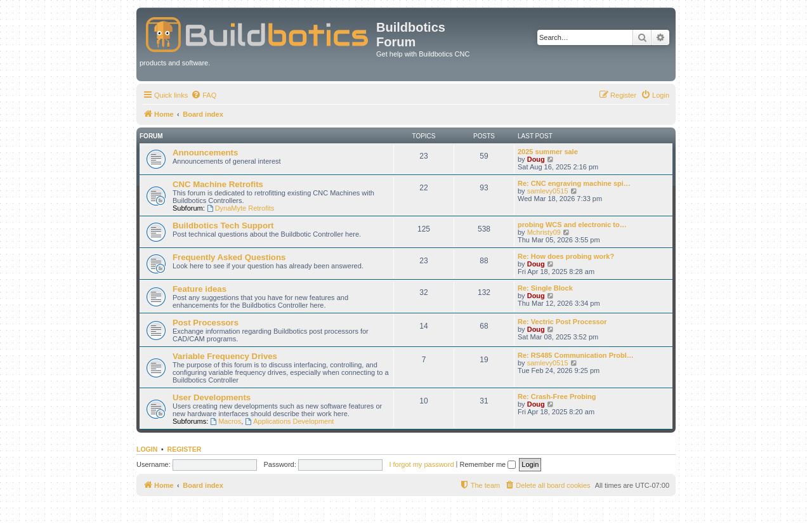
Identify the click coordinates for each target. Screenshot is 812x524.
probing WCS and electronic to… (572, 225)
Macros (226, 421)
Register (185, 449)
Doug (536, 159)
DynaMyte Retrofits (240, 208)
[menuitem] (204, 95)
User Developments (212, 397)
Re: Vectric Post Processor (562, 322)
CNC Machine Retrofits (218, 184)
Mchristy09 (544, 232)
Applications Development (289, 421)
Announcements (205, 153)
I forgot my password (421, 464)
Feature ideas (200, 289)
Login (147, 449)
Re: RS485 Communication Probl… (576, 355)
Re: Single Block (545, 288)
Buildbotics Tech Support (223, 226)
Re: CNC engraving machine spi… (574, 183)
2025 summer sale (548, 152)
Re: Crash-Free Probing (557, 396)
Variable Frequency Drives (225, 356)
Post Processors (206, 323)
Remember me (488, 464)
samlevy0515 (548, 191)
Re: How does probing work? (566, 256)
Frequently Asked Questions (229, 257)
